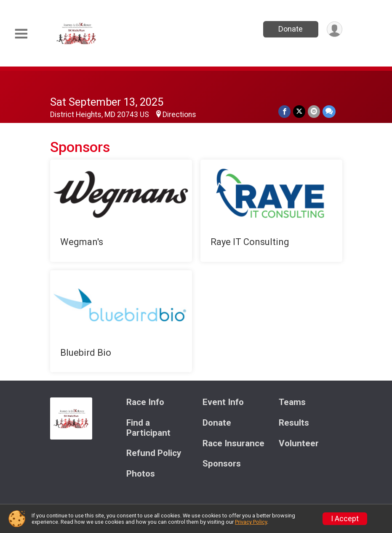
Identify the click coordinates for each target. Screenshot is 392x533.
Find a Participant (148, 428)
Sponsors (222, 464)
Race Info (145, 402)
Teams (292, 402)
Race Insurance (233, 444)
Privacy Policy (251, 522)
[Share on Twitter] (299, 111)
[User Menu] (335, 29)
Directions (179, 115)
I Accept (345, 519)
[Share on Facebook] (284, 111)
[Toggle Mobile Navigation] (21, 34)
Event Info (223, 402)
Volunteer (299, 444)
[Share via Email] (314, 111)
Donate (291, 29)
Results (294, 423)
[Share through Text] (329, 111)
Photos (141, 474)
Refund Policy (154, 453)
